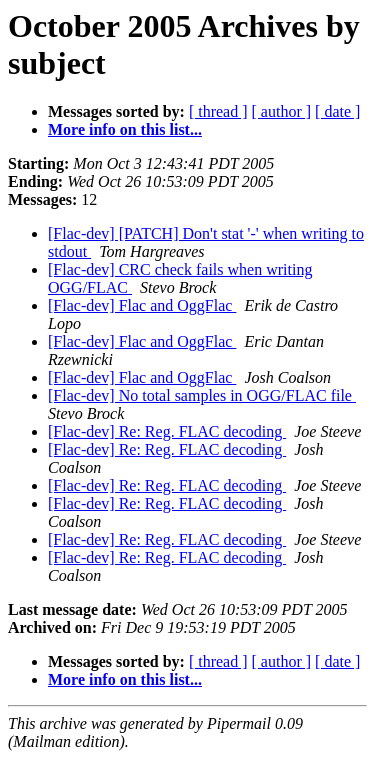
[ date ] (337, 111)
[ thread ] (218, 111)
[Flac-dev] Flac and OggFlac (142, 305)
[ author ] (282, 111)
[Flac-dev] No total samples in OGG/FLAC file (202, 395)
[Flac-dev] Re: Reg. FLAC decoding (167, 431)
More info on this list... (125, 129)
